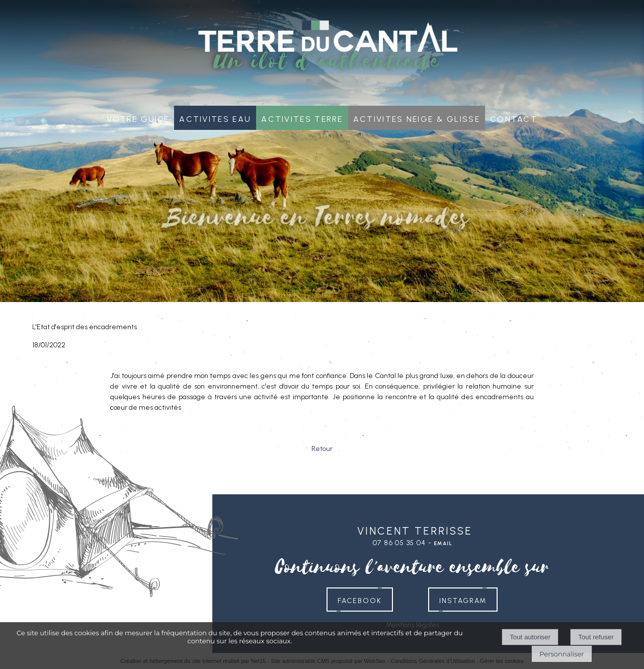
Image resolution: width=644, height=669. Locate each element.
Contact (514, 118)
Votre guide (138, 118)
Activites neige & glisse (417, 118)
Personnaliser (561, 654)
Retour (322, 449)
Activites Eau (215, 118)
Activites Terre (302, 118)
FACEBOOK (360, 600)
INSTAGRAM (463, 600)
